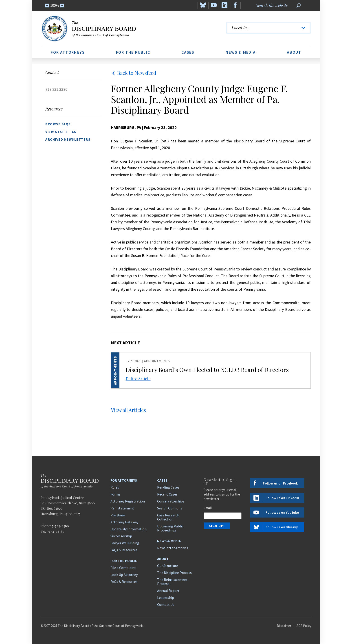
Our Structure (168, 566)
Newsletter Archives (173, 548)
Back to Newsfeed (134, 73)
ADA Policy (304, 626)
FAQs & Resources (124, 550)
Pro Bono (118, 515)
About (294, 52)
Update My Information (129, 529)
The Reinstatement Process (172, 582)
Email (208, 508)
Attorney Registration (128, 501)
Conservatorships (171, 501)
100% (55, 5)
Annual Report (168, 591)
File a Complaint (123, 568)
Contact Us (166, 604)
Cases (188, 52)
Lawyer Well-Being (125, 543)
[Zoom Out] (62, 6)
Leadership (166, 598)
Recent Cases (167, 494)
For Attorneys (68, 52)
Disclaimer (284, 626)
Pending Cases (168, 487)
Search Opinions (170, 508)
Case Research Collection (168, 517)
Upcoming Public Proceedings (170, 528)
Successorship (121, 536)
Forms (115, 494)
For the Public (133, 52)
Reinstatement (122, 508)
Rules (115, 487)
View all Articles (128, 410)
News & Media (241, 52)
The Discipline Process (174, 573)
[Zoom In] (47, 6)
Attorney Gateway (124, 522)
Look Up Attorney (124, 575)
